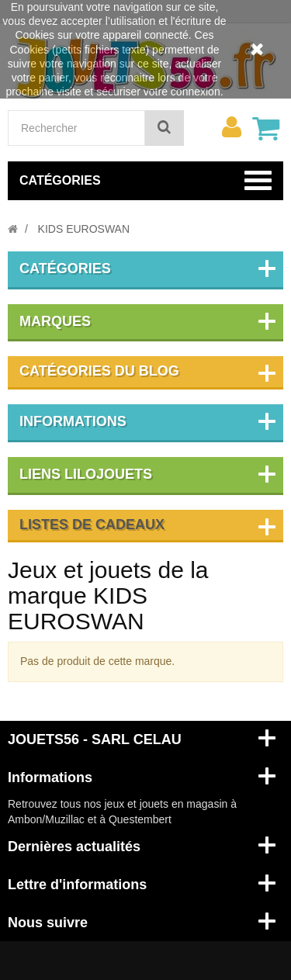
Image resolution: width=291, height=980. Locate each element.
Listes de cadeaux (92, 525)
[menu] (231, 127)
